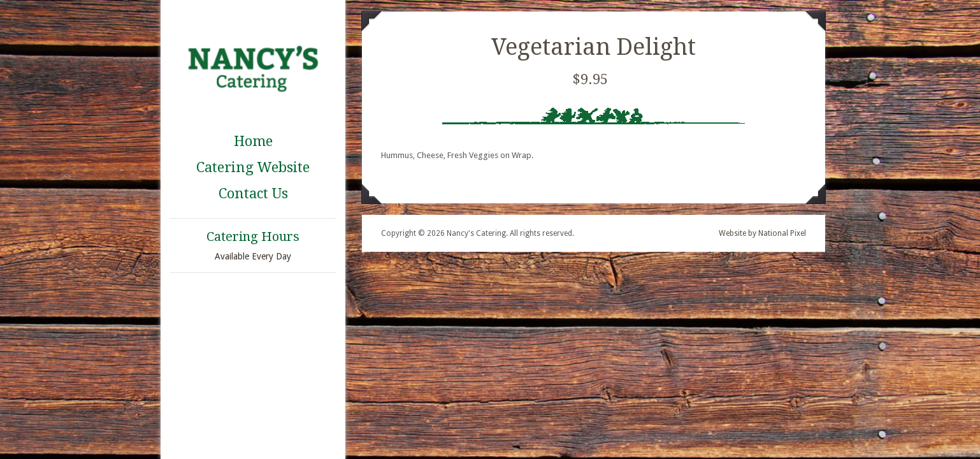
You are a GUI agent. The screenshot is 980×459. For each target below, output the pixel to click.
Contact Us (253, 193)
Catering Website (253, 167)
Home (253, 141)
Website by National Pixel (762, 233)
